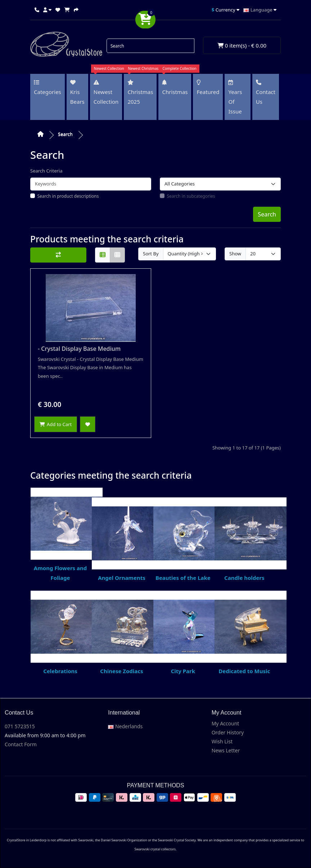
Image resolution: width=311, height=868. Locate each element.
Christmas (175, 86)
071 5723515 (20, 726)
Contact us (266, 92)
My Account (226, 723)
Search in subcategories (191, 196)
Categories (48, 88)
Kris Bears (77, 92)
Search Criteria (46, 171)
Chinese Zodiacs (122, 633)
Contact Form (21, 744)
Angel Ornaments (122, 539)
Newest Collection (106, 91)
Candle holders (244, 539)
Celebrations (60, 633)
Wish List (222, 741)
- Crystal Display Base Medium (79, 349)
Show (235, 254)
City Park (183, 633)
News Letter (226, 750)
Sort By (151, 254)
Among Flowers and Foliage (60, 534)
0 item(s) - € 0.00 (242, 45)
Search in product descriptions (68, 196)
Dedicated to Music (244, 633)
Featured (208, 88)
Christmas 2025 (140, 91)
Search (65, 134)
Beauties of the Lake (183, 539)
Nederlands (125, 726)
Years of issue (235, 97)
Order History (228, 732)
